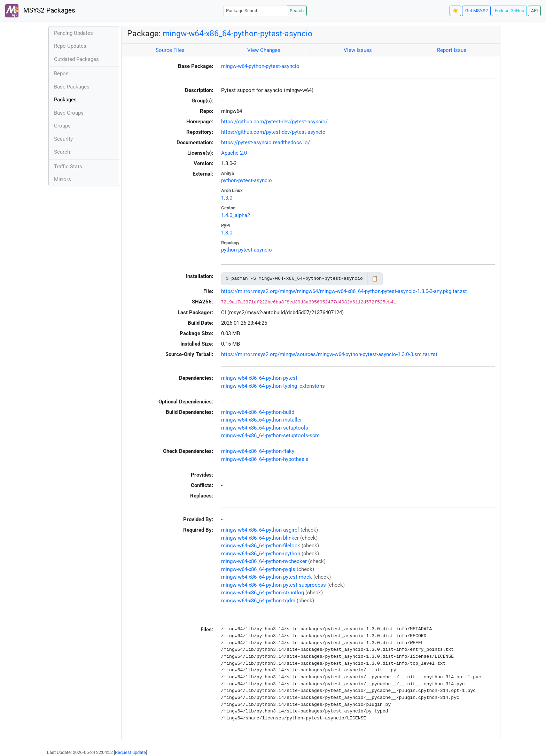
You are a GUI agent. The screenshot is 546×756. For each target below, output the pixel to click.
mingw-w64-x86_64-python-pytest (259, 378)
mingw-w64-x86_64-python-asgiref (260, 530)
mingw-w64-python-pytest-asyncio (260, 66)
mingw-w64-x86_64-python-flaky (258, 451)
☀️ (455, 11)
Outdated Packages (76, 59)
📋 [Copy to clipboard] (375, 279)
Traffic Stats (68, 167)
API (535, 11)
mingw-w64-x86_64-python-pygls (258, 569)
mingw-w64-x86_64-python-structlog (263, 593)
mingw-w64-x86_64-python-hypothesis (265, 459)
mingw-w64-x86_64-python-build (258, 412)
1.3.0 (227, 198)
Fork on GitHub (509, 11)
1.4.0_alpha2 (236, 215)
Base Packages (72, 87)
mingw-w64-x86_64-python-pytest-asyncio (237, 33)
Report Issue (452, 50)
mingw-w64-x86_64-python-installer (262, 420)
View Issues (358, 50)
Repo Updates (70, 46)
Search (297, 11)
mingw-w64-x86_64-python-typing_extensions (273, 386)
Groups (62, 126)
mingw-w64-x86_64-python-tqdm (258, 601)
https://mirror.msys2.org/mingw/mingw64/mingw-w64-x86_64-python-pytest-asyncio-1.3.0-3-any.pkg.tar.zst (344, 291)
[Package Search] (255, 11)
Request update (130, 752)
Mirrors (63, 179)
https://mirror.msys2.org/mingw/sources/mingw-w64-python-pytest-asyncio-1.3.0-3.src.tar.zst (329, 354)
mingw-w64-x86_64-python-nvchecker (264, 561)
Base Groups (69, 113)
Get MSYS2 (477, 11)
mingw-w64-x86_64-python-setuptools (265, 428)
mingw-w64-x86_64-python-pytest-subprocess (274, 585)
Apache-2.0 (234, 153)
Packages (65, 100)
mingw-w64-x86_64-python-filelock (261, 546)
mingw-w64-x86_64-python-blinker (260, 538)
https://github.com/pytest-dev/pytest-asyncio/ (274, 122)
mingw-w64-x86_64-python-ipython (261, 554)
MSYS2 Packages (40, 11)
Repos (61, 74)
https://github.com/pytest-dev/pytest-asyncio (273, 132)
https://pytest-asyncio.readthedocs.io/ (266, 142)
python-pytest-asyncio (247, 180)
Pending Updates (73, 33)
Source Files (170, 50)
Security (63, 139)
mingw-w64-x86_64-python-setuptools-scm (270, 435)
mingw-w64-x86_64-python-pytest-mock (267, 577)
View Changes (264, 50)
